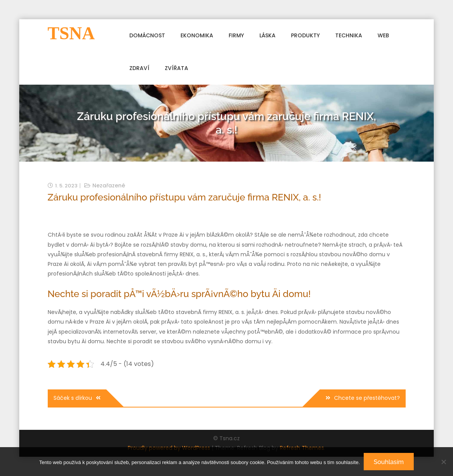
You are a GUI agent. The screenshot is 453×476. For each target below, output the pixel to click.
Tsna (71, 33)
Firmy (236, 35)
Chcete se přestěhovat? (367, 398)
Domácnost (147, 35)
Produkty (305, 35)
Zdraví (139, 68)
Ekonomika (197, 35)
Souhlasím (389, 462)
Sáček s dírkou (73, 398)
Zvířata (176, 68)
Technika (349, 35)
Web (383, 35)
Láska (267, 35)
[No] (443, 462)
